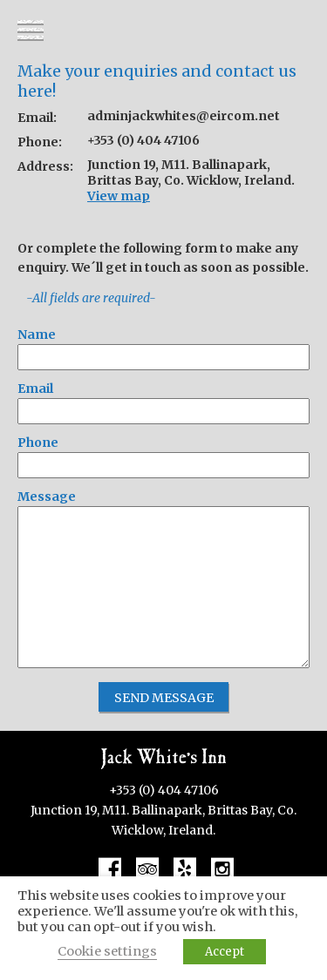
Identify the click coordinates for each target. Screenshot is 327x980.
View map (119, 196)
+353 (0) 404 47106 (143, 140)
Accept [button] (225, 952)
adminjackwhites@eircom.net (184, 116)
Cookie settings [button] (107, 951)
